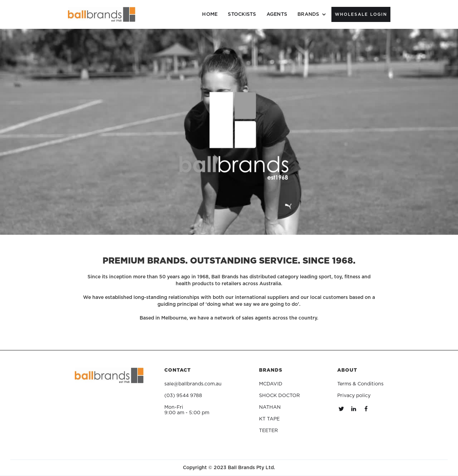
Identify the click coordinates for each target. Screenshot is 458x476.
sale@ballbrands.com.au (193, 384)
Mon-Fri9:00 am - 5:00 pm (187, 410)
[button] (312, 14)
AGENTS (277, 14)
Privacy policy (354, 396)
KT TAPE (269, 419)
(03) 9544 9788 (183, 396)
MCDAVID (271, 384)
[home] (102, 14)
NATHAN (270, 407)
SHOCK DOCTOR (279, 396)
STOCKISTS (242, 14)
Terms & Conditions (360, 384)
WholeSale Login (361, 14)
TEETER (268, 431)
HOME (210, 14)
